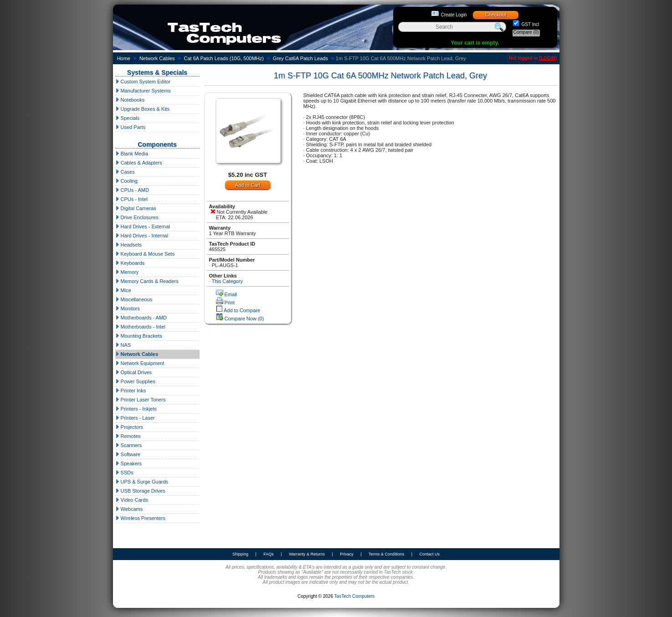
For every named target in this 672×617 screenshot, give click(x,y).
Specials (128, 118)
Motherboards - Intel (141, 327)
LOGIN (548, 58)
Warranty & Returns (307, 554)
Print (230, 303)
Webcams (129, 509)
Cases (125, 172)
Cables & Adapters (139, 163)
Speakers (129, 463)
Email (231, 294)
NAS (123, 345)
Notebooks (130, 100)
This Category (227, 281)
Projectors (129, 427)
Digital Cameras (136, 208)
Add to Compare (242, 310)
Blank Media (132, 154)
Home (124, 58)
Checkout (496, 15)
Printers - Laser (135, 418)
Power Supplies (136, 381)
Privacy (347, 554)
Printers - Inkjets (136, 409)
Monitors (128, 308)
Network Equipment (140, 363)
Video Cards (132, 500)
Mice (123, 290)
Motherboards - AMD (141, 318)
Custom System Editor (143, 82)
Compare (526, 32)
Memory (127, 272)
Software (128, 454)
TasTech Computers (354, 596)
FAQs (269, 554)
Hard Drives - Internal (142, 236)
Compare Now (244, 319)
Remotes (128, 436)
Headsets (129, 245)
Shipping (240, 554)
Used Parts (130, 127)
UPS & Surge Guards (142, 482)
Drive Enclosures (137, 217)
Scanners (129, 445)
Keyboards (130, 263)
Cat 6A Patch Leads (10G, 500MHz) (223, 58)
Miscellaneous (134, 299)
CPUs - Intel (131, 199)
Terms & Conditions (386, 554)
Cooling (126, 181)
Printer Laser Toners (141, 400)
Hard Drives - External (143, 226)
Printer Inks (131, 391)
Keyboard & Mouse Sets (145, 254)
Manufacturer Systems (143, 91)
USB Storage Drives (140, 491)
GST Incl (530, 24)
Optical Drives (134, 372)
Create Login (454, 15)
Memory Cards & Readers (147, 281)
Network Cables (157, 58)
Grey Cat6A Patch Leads (300, 58)
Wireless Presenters (140, 518)
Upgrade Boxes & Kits (143, 109)
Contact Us (429, 554)
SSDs (124, 473)
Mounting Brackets (139, 336)
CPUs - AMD (132, 190)
